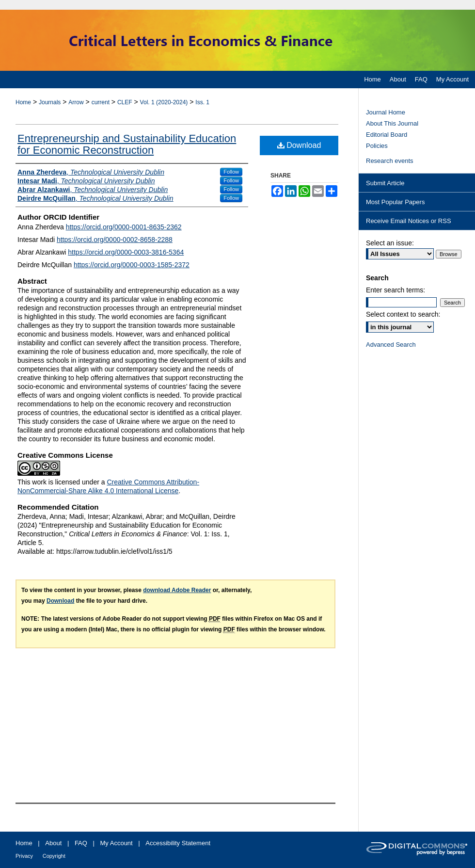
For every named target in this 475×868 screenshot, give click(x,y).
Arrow (76, 102)
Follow (231, 172)
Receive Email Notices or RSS (409, 221)
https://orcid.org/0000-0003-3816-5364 (126, 252)
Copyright (54, 856)
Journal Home (386, 112)
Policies (377, 146)
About (53, 843)
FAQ (81, 843)
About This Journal (392, 123)
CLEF (125, 102)
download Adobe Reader (177, 590)
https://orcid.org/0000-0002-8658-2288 (115, 240)
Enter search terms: (396, 290)
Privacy (24, 856)
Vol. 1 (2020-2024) (164, 102)
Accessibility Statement (178, 843)
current (101, 102)
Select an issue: (390, 243)
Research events (390, 161)
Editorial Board (387, 135)
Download (299, 145)
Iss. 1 (202, 102)
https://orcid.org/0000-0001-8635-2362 (124, 227)
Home (23, 102)
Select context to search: (403, 314)
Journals (50, 102)
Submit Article (385, 183)
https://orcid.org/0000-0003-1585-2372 (132, 265)
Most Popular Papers (395, 202)
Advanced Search (391, 345)
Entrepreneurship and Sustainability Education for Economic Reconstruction (127, 144)
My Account (117, 843)
